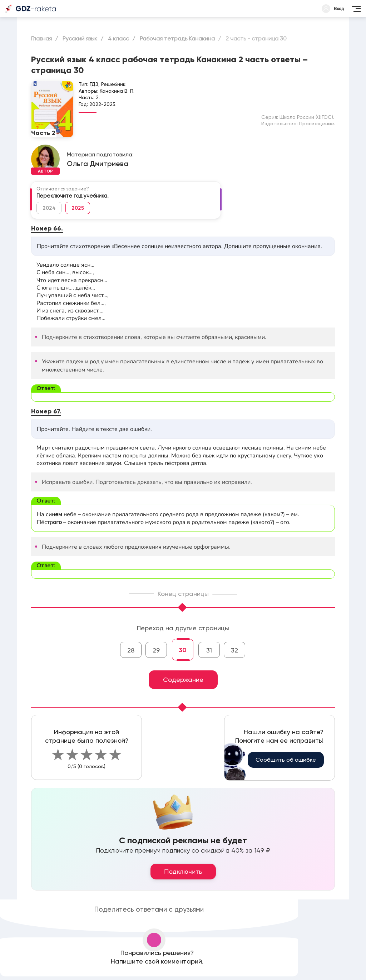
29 (156, 650)
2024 (49, 208)
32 (234, 650)
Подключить (183, 872)
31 (209, 650)
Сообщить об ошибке (286, 760)
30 (183, 650)
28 (131, 650)
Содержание (183, 680)
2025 (78, 208)
